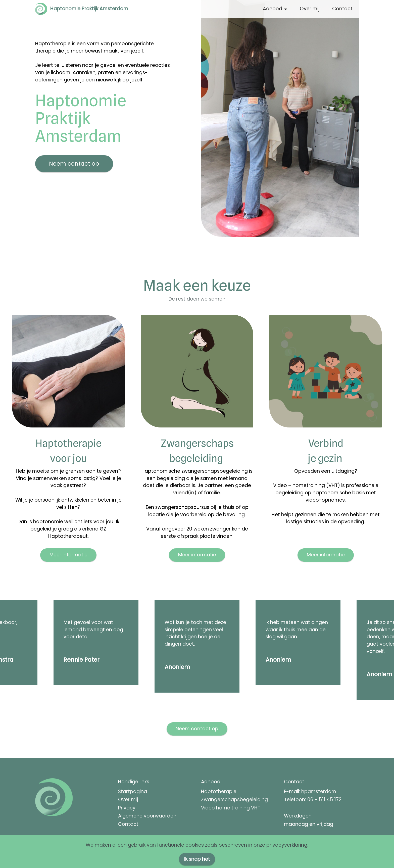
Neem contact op (74, 164)
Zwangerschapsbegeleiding (234, 800)
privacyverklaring (287, 859)
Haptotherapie (219, 791)
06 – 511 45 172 (324, 800)
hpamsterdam (319, 791)
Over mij (310, 9)
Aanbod (273, 9)
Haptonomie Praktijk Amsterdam (89, 9)
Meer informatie (68, 555)
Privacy (127, 808)
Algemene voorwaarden (147, 816)
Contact (342, 9)
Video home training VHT (231, 808)
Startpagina (133, 791)
